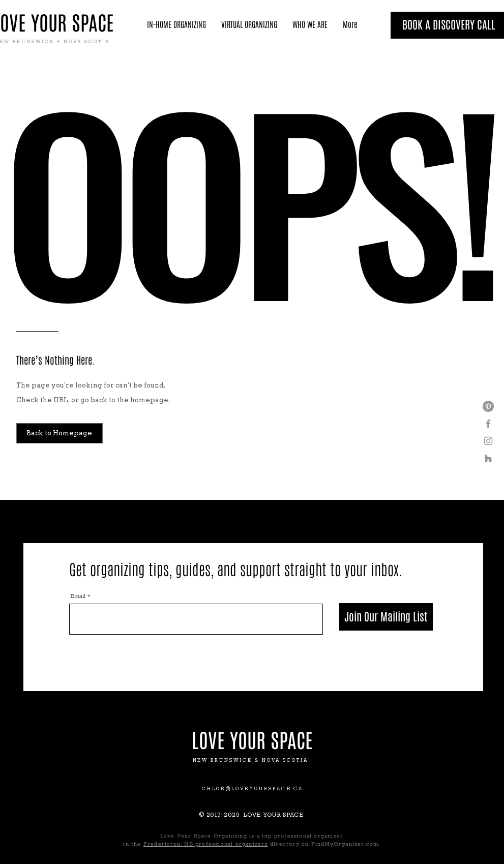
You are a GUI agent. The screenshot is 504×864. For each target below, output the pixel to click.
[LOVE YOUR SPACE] (253, 741)
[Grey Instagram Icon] (488, 441)
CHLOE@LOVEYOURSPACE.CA (253, 789)
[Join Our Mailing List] (386, 617)
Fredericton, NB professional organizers (206, 844)
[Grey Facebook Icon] (488, 424)
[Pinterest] (488, 406)
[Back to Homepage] (60, 433)
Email (78, 596)
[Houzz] (488, 458)
